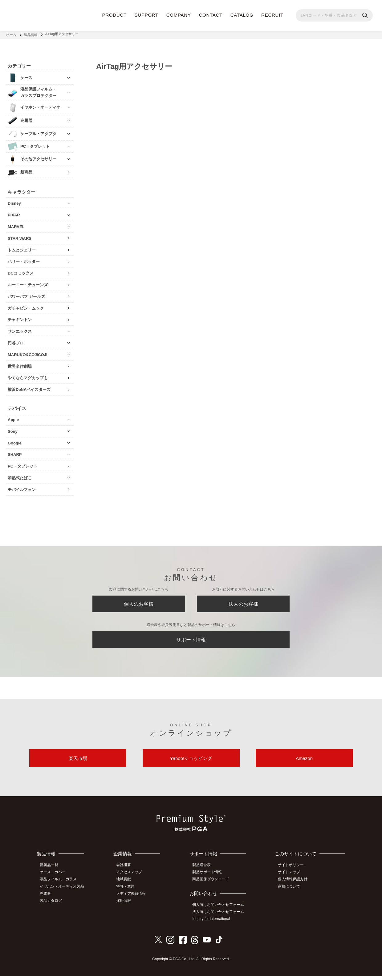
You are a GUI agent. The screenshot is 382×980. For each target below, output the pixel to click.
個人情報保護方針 (294, 884)
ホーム (11, 34)
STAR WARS (20, 236)
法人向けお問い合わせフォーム (221, 916)
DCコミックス (21, 271)
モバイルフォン (22, 487)
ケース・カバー (55, 878)
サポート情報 (191, 641)
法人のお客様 (243, 603)
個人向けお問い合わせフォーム (221, 909)
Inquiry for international (213, 923)
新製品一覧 (51, 871)
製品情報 (31, 34)
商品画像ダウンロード (213, 884)
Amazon (304, 763)
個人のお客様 (139, 603)
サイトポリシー (292, 871)
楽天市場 (78, 763)
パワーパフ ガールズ (26, 294)
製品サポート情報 (209, 878)
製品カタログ (53, 905)
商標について (291, 891)
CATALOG (242, 15)
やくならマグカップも (28, 376)
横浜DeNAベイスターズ (29, 388)
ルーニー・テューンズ (28, 283)
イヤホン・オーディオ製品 (64, 891)
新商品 (26, 170)
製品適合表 (204, 871)
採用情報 (127, 905)
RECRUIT (272, 15)
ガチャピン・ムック (26, 306)
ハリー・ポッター (24, 260)
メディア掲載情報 (134, 898)
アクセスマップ (132, 878)
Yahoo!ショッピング (191, 763)
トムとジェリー (22, 248)
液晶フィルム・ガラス (60, 884)
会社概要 (127, 871)
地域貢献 (127, 884)
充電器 (47, 898)
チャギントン (20, 318)
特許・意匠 (128, 891)
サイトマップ (291, 878)
